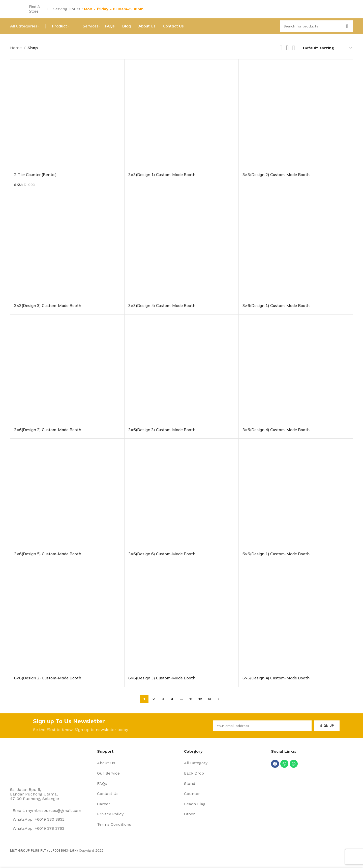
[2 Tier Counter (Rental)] (67, 122)
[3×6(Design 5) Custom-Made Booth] (67, 502)
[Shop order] (328, 54)
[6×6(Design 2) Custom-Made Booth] (67, 626)
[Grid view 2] (281, 54)
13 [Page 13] (209, 705)
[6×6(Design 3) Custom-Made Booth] (181, 626)
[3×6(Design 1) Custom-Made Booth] (296, 254)
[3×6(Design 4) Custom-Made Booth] (296, 378)
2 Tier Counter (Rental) (35, 181)
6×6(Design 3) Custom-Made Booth (162, 684)
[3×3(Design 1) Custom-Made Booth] (181, 122)
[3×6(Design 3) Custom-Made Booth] (181, 378)
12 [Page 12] (200, 705)
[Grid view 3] (288, 54)
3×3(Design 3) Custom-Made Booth (48, 312)
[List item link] (138, 772)
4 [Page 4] (172, 705)
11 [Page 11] (191, 705)
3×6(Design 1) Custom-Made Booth (276, 312)
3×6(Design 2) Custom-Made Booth (48, 436)
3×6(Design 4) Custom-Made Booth (276, 436)
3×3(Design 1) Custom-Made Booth (162, 181)
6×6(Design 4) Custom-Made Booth (276, 684)
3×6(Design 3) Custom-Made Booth (162, 436)
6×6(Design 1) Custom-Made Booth (276, 560)
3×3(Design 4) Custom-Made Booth (162, 312)
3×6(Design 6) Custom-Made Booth (162, 560)
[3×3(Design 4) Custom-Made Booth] (181, 254)
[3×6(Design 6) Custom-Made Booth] (181, 502)
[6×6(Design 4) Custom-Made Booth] (296, 626)
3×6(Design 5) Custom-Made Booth (48, 560)
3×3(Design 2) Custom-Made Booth (276, 181)
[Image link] (29, 773)
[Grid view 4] (294, 54)
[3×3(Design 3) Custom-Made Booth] (67, 254)
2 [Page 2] (154, 705)
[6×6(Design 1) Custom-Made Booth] (296, 502)
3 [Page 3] (163, 705)
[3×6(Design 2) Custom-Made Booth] (67, 378)
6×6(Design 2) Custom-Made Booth (48, 684)
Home (16, 54)
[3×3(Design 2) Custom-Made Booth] (296, 122)
